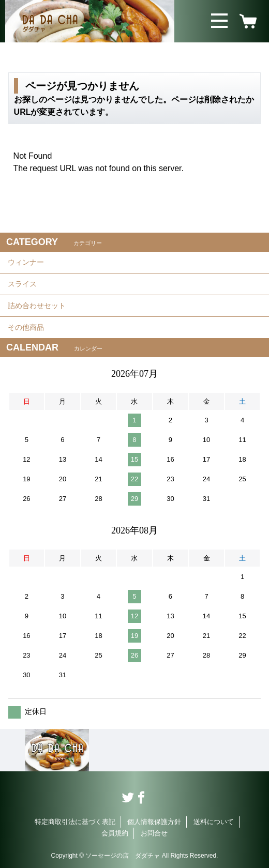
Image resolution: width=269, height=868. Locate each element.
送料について (214, 822)
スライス (22, 284)
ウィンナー (26, 262)
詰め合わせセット (37, 306)
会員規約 (115, 833)
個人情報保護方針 (154, 822)
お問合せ (154, 833)
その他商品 (26, 327)
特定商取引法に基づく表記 (75, 822)
